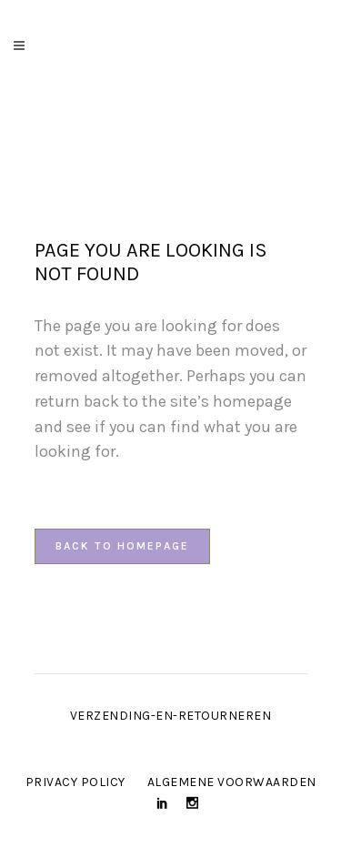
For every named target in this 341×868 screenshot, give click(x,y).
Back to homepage (122, 546)
